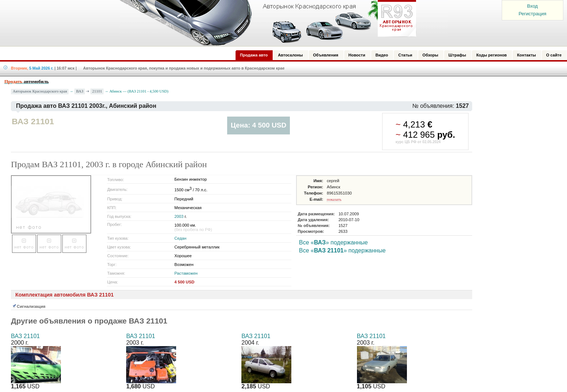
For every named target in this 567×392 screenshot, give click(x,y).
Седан (180, 238)
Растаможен (186, 273)
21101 (97, 91)
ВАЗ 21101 (25, 336)
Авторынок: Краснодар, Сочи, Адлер (265, 23)
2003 (179, 216)
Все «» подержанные (333, 242)
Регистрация (532, 14)
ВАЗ (80, 91)
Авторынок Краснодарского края (40, 91)
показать (334, 199)
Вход (533, 6)
